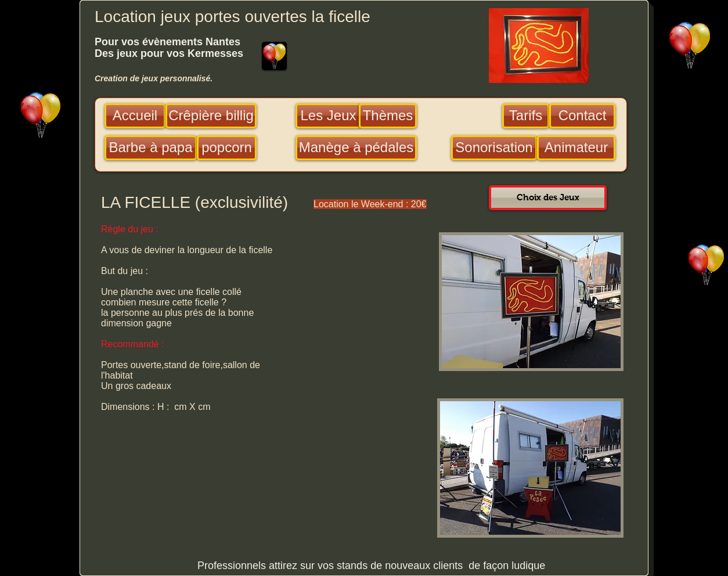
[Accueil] (135, 116)
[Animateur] (576, 148)
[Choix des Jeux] (548, 198)
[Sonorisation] (494, 148)
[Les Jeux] (328, 116)
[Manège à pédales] (356, 148)
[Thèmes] (388, 116)
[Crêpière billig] (211, 116)
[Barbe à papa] (151, 148)
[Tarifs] (526, 116)
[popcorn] (227, 148)
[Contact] (582, 116)
